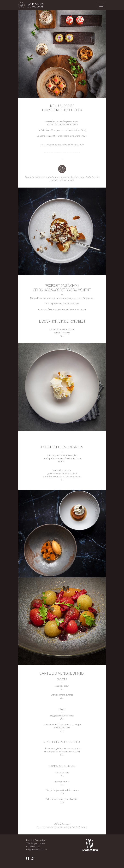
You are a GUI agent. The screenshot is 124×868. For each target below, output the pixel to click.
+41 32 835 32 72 (33, 847)
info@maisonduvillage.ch (37, 850)
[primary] (101, 5)
